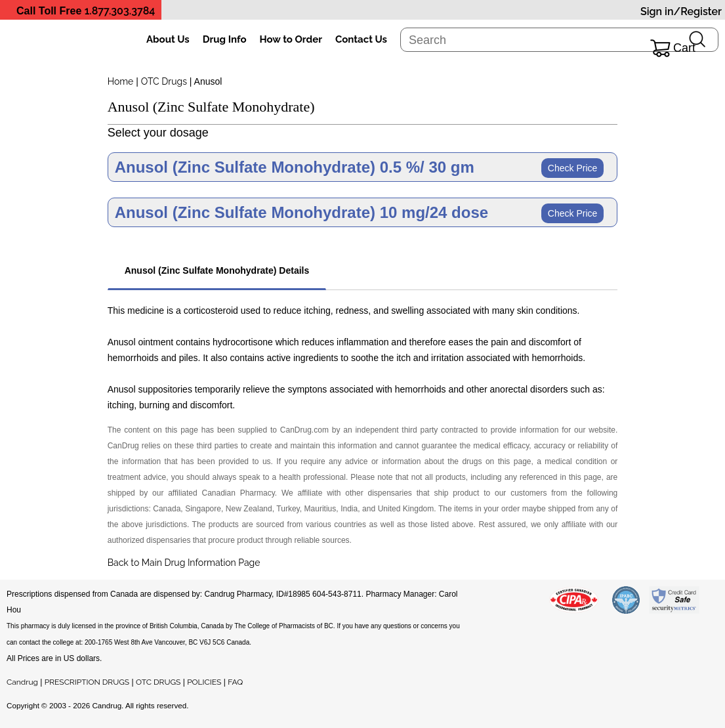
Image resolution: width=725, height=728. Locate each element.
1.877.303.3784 (120, 11)
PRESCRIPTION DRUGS (87, 682)
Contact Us (361, 39)
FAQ (235, 682)
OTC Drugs (164, 81)
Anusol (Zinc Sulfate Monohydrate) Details (217, 270)
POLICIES (204, 682)
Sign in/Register (681, 11)
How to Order (291, 39)
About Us (168, 39)
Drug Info (225, 39)
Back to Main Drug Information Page (184, 563)
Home (121, 81)
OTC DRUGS (158, 682)
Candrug (22, 682)
